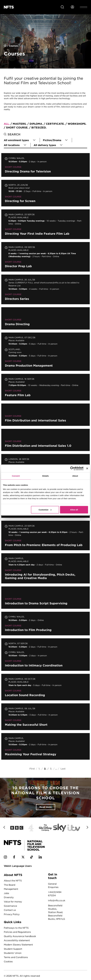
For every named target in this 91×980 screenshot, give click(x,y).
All (6, 124)
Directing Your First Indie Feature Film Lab (45, 224)
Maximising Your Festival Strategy (45, 746)
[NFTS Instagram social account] (5, 858)
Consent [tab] (16, 476)
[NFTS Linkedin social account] (40, 858)
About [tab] (75, 476)
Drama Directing (45, 318)
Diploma (36, 124)
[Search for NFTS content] (62, 7)
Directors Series (45, 289)
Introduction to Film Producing (45, 624)
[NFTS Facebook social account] (14, 858)
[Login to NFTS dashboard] (72, 7)
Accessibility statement (17, 940)
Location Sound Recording (45, 687)
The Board (10, 885)
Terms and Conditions (16, 957)
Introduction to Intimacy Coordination (45, 655)
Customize (45, 510)
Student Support (13, 949)
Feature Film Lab (45, 387)
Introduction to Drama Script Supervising (45, 598)
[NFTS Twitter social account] (23, 858)
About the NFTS (13, 881)
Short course (17, 127)
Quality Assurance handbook (20, 936)
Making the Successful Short (45, 717)
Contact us (10, 910)
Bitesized (39, 127)
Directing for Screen (45, 193)
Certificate (55, 124)
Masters (19, 124)
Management (11, 889)
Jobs (6, 893)
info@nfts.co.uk (57, 900)
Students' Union (13, 953)
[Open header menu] (84, 7)
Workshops (77, 124)
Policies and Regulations (17, 932)
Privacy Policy (12, 914)
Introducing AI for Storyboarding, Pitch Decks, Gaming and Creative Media (45, 568)
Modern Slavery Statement (18, 945)
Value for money (13, 902)
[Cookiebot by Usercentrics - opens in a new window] (72, 468)
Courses (13, 46)
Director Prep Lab (45, 257)
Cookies (8, 961)
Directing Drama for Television (45, 165)
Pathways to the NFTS (16, 928)
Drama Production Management (45, 352)
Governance (10, 906)
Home (5, 46)
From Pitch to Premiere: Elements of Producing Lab (45, 536)
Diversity (9, 897)
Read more (46, 807)
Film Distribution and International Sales (45, 415)
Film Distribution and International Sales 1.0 (45, 440)
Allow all (74, 510)
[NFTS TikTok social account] (32, 858)
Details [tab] (45, 476)
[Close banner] (87, 468)
